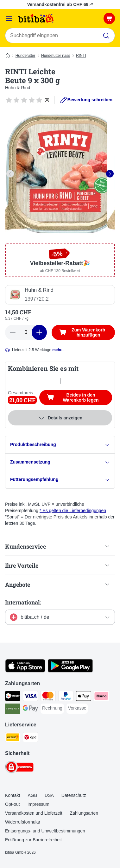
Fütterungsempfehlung (60, 480)
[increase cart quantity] (39, 332)
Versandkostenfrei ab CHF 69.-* (60, 4)
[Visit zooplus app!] (25, 671)
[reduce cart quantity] (13, 332)
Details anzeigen (60, 418)
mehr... (58, 350)
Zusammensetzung (60, 462)
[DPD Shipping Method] (30, 738)
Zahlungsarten (84, 813)
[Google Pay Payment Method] (30, 710)
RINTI (81, 56)
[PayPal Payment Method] (66, 697)
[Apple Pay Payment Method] (84, 697)
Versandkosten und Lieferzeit (34, 813)
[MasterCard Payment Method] (48, 697)
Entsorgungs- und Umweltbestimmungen (45, 831)
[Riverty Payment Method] (13, 710)
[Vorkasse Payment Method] (77, 708)
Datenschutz (74, 795)
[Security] (19, 768)
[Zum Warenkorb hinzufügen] (83, 332)
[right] (110, 174)
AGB (32, 795)
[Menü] (9, 18)
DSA (49, 795)
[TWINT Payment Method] (13, 697)
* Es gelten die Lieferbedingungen (73, 511)
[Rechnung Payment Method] (52, 708)
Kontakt (13, 795)
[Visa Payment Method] (30, 697)
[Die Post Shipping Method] (13, 738)
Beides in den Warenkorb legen (79, 397)
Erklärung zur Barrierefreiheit (33, 840)
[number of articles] (26, 332)
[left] (10, 174)
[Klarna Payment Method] (101, 697)
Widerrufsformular (23, 822)
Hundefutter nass (56, 56)
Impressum (38, 804)
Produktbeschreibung (60, 445)
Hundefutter (25, 56)
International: (23, 602)
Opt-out (13, 804)
